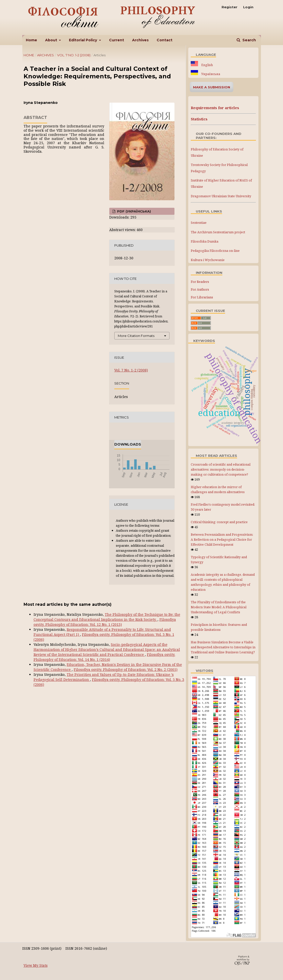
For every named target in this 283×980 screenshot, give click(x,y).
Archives (140, 40)
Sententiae (199, 223)
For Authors (200, 289)
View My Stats (36, 965)
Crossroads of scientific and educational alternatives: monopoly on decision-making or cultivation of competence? (221, 469)
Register (229, 7)
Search (249, 40)
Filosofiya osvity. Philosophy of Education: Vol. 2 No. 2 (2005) (126, 669)
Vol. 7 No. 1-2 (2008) (74, 55)
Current (117, 40)
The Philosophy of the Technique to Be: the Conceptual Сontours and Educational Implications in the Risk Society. (107, 617)
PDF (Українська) (133, 211)
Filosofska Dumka (205, 241)
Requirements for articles (215, 108)
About (52, 40)
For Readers (200, 282)
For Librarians (202, 297)
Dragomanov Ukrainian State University (221, 196)
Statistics (199, 119)
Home (31, 40)
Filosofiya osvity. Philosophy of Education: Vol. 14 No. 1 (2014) (104, 657)
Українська (210, 74)
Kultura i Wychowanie (208, 260)
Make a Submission (212, 87)
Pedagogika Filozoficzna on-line (215, 251)
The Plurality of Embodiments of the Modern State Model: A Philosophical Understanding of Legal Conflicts (219, 607)
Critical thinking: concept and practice (219, 522)
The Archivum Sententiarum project (218, 232)
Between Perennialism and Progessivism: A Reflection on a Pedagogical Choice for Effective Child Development (222, 540)
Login (248, 7)
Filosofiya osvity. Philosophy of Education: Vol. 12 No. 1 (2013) (105, 622)
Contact (165, 40)
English (207, 65)
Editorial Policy (83, 40)
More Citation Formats (136, 336)
